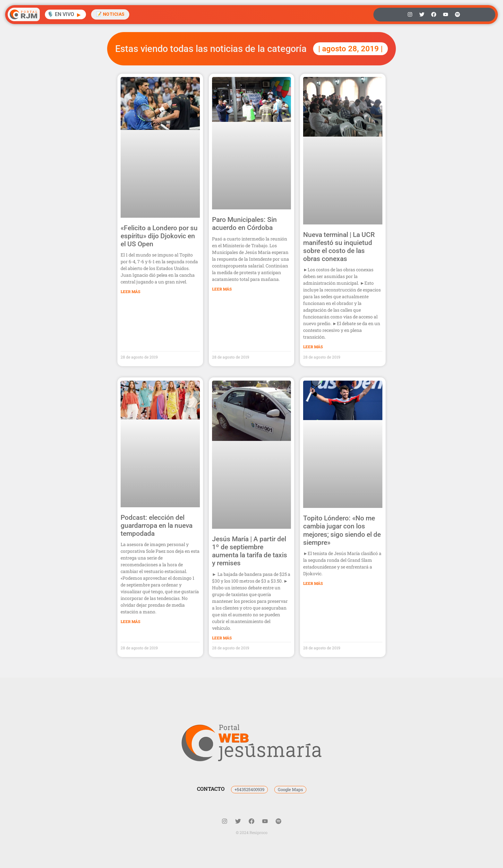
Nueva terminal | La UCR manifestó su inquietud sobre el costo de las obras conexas (339, 247)
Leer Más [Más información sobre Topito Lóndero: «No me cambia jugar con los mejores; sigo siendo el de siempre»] (313, 583)
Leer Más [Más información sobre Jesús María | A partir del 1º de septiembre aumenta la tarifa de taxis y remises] (222, 638)
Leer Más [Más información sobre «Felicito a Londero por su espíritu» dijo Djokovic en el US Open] (130, 291)
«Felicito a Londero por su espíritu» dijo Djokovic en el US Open (159, 236)
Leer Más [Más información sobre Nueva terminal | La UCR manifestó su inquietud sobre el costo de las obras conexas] (313, 347)
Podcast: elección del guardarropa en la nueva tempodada (157, 526)
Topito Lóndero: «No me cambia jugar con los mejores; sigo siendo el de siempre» (342, 530)
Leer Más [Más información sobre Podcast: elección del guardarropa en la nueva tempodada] (130, 621)
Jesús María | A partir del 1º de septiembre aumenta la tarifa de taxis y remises (250, 551)
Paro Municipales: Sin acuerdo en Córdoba (244, 224)
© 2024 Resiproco (252, 832)
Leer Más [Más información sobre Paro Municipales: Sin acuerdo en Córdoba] (222, 289)
